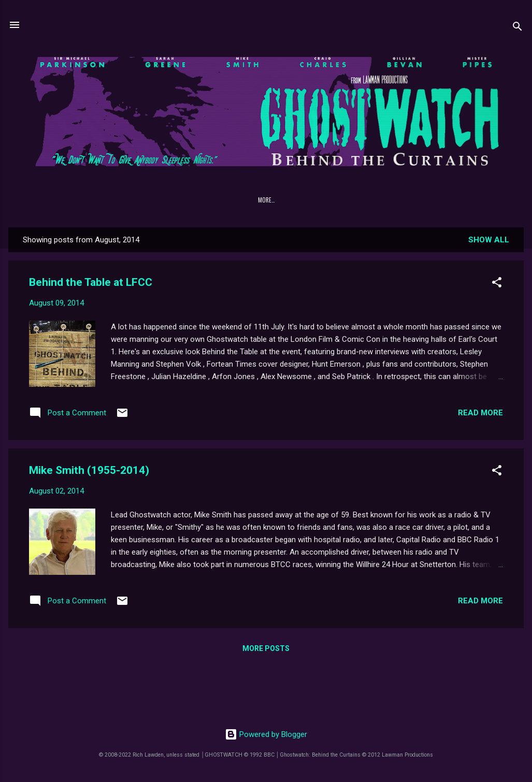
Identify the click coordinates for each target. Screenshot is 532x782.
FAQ (133, 200)
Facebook (431, 200)
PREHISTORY (96, 200)
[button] (497, 284)
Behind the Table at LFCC (91, 282)
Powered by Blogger (266, 734)
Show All (489, 240)
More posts (266, 648)
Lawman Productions (353, 200)
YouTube (472, 200)
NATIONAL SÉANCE (288, 200)
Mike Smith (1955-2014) (89, 470)
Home (56, 200)
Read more (480, 413)
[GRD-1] (241, 200)
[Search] (517, 28)
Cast (161, 200)
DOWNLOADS (199, 200)
